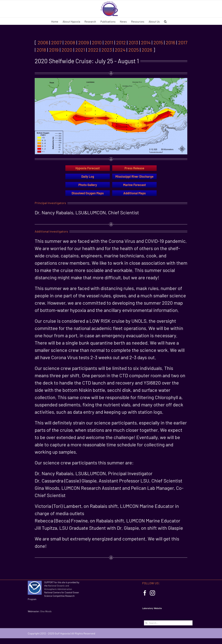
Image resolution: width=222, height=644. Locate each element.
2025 (134, 50)
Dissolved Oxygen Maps (88, 193)
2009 (84, 42)
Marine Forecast (135, 185)
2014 (146, 42)
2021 (80, 50)
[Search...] (168, 623)
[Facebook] (145, 593)
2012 (121, 42)
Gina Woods (46, 611)
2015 (158, 42)
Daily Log (88, 176)
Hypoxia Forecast (88, 168)
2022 (93, 50)
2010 (97, 42)
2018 (41, 50)
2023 (107, 50)
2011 (109, 42)
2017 (183, 42)
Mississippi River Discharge (134, 176)
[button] (165, 21)
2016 (170, 42)
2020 (67, 50)
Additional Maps (135, 193)
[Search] (146, 623)
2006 (43, 42)
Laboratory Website (152, 608)
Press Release (134, 168)
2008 (70, 42)
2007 (56, 42)
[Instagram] (152, 593)
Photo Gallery (88, 185)
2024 (120, 50)
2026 (147, 50)
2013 (133, 42)
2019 (54, 50)
